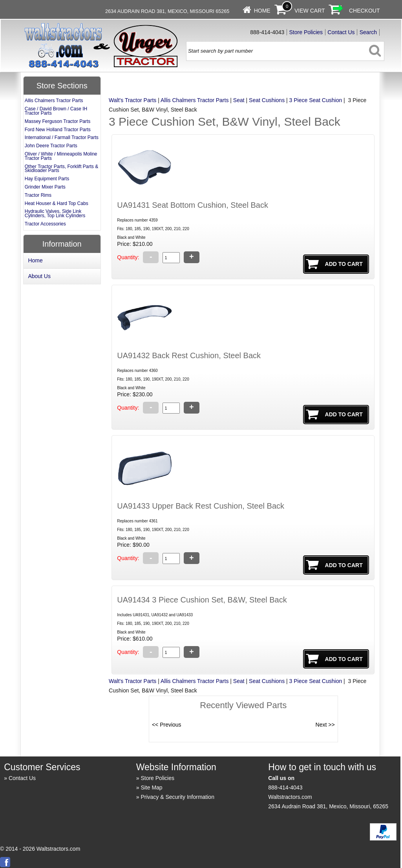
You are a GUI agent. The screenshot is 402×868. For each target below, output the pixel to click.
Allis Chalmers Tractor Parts (195, 100)
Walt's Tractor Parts (132, 100)
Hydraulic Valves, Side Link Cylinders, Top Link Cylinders (55, 213)
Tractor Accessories (45, 224)
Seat (239, 100)
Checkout (365, 11)
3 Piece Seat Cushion (316, 100)
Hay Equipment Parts (47, 179)
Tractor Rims (38, 195)
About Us (39, 276)
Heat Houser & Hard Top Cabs (57, 203)
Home (262, 11)
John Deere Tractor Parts (51, 146)
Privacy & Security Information (177, 797)
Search (368, 32)
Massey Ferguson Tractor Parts (58, 121)
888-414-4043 (285, 787)
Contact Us (341, 32)
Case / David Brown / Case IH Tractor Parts (56, 111)
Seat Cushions (267, 100)
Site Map (151, 787)
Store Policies (306, 32)
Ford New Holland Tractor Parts (58, 130)
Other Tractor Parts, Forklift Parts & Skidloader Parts (61, 169)
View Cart (310, 11)
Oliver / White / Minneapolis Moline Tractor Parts (61, 156)
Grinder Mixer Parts (45, 187)
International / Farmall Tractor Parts (62, 137)
